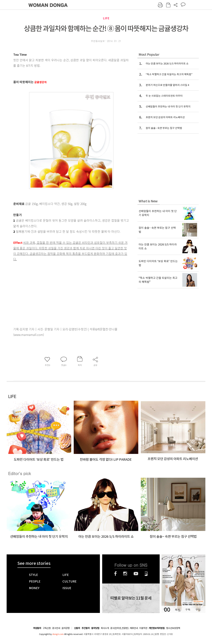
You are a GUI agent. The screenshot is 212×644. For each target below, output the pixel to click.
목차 (177, 610)
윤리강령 (66, 628)
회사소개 (105, 628)
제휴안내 (134, 628)
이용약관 (143, 628)
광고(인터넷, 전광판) (119, 628)
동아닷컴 (95, 628)
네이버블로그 (146, 574)
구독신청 (47, 628)
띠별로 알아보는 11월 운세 (131, 598)
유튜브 (136, 574)
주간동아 (86, 628)
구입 (198, 610)
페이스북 (115, 574)
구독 (188, 610)
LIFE (106, 18)
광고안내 (56, 628)
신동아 (77, 628)
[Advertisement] (63, 288)
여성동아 (37, 628)
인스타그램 (125, 574)
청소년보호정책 (173, 628)
